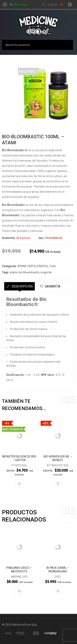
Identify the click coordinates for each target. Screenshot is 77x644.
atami (13, 272)
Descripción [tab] (22, 286)
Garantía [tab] (52, 286)
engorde (46, 272)
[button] (19, 483)
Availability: (9, 238)
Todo (52, 266)
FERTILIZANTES (38, 266)
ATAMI (22, 266)
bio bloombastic (29, 272)
